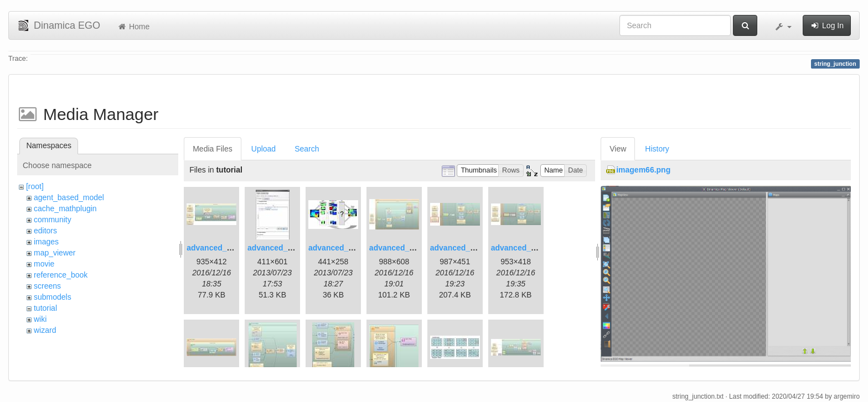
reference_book (61, 275)
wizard (45, 330)
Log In (827, 25)
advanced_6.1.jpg (463, 248)
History (657, 149)
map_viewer (55, 253)
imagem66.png (643, 170)
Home (133, 27)
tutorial (45, 308)
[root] (35, 186)
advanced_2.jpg (277, 248)
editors (45, 231)
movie (44, 264)
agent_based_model (69, 197)
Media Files (213, 149)
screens (47, 286)
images (46, 242)
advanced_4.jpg (398, 248)
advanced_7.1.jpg (523, 248)
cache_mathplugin (65, 208)
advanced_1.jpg (216, 248)
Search (307, 149)
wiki (40, 319)
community (53, 220)
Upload (263, 149)
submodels (53, 297)
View (618, 149)
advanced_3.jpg (337, 248)
